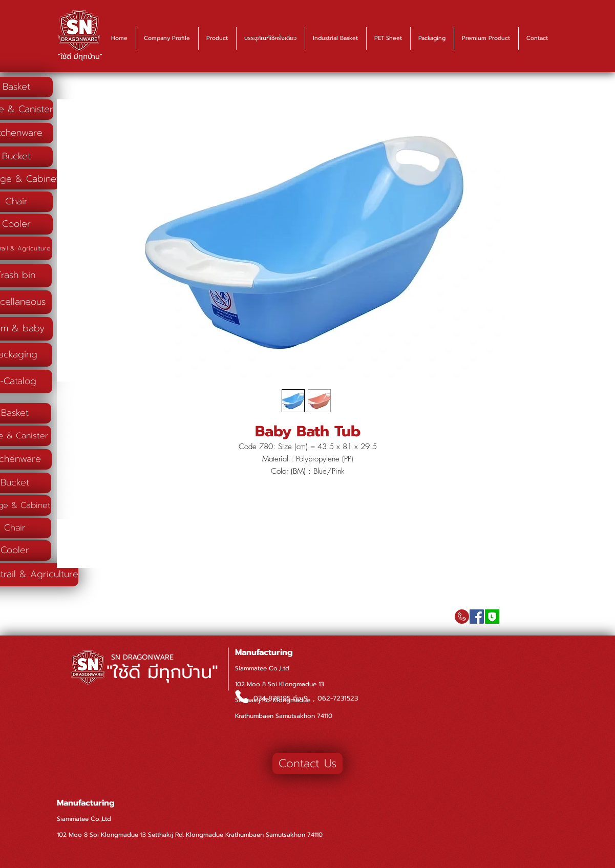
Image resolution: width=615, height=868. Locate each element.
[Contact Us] (307, 764)
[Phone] (242, 697)
